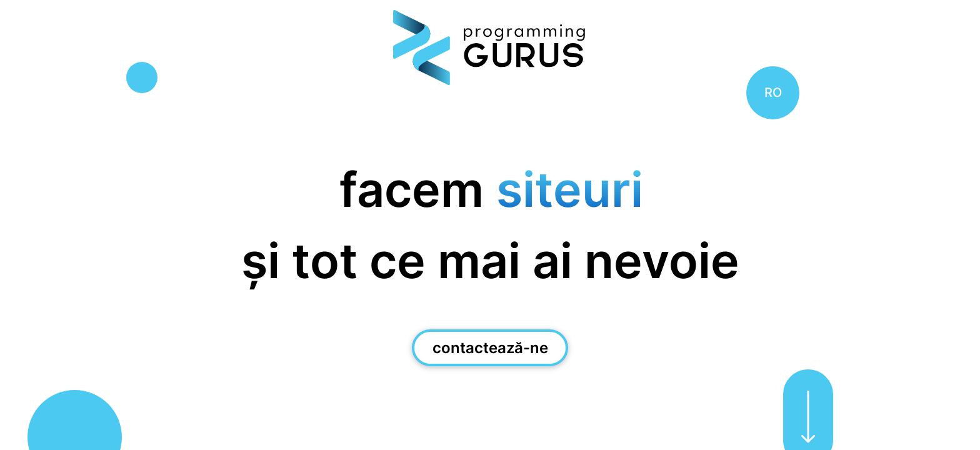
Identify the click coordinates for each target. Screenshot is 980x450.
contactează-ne (490, 348)
